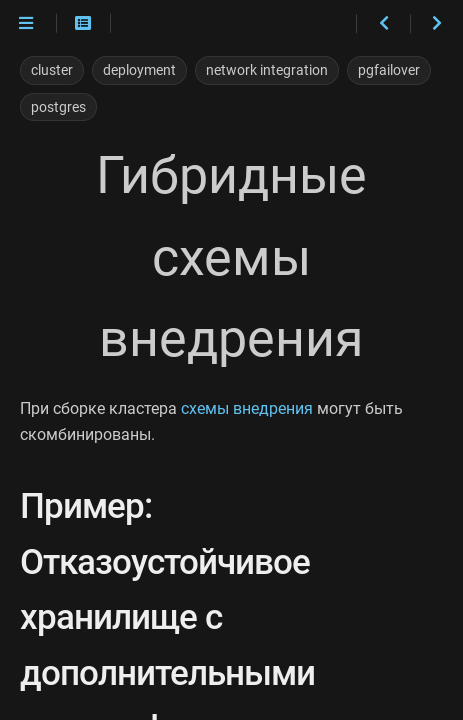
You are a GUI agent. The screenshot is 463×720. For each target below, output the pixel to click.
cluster (52, 70)
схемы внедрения (247, 408)
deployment (139, 70)
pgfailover (389, 70)
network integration (267, 70)
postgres (58, 107)
